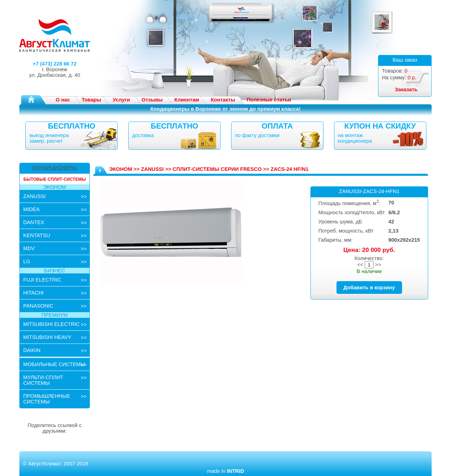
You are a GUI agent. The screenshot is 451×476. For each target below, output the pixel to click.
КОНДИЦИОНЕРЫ (55, 168)
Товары (91, 100)
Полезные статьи (269, 100)
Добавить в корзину (369, 288)
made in (225, 471)
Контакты (223, 100)
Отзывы (152, 100)
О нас (63, 100)
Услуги (121, 100)
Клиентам (187, 100)
